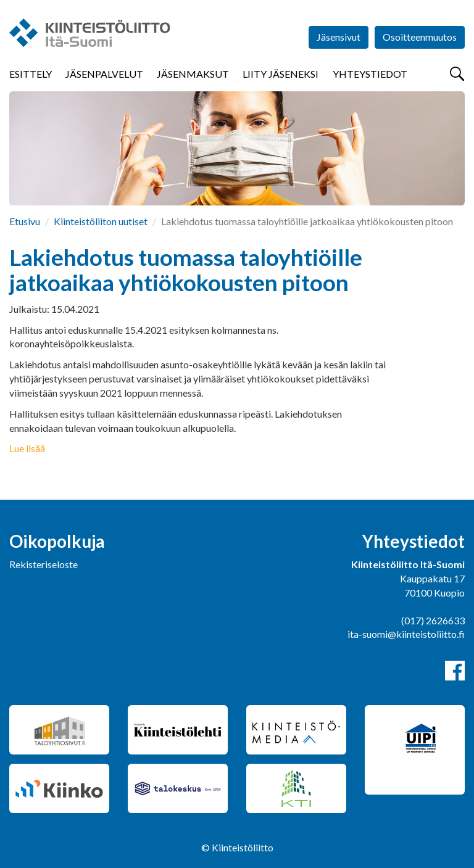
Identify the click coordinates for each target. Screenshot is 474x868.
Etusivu (25, 221)
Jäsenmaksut (193, 74)
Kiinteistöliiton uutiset (101, 221)
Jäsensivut (339, 37)
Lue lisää (27, 448)
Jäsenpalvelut (104, 74)
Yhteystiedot (370, 74)
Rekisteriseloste (44, 564)
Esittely (31, 74)
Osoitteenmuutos (420, 37)
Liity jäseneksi (281, 74)
